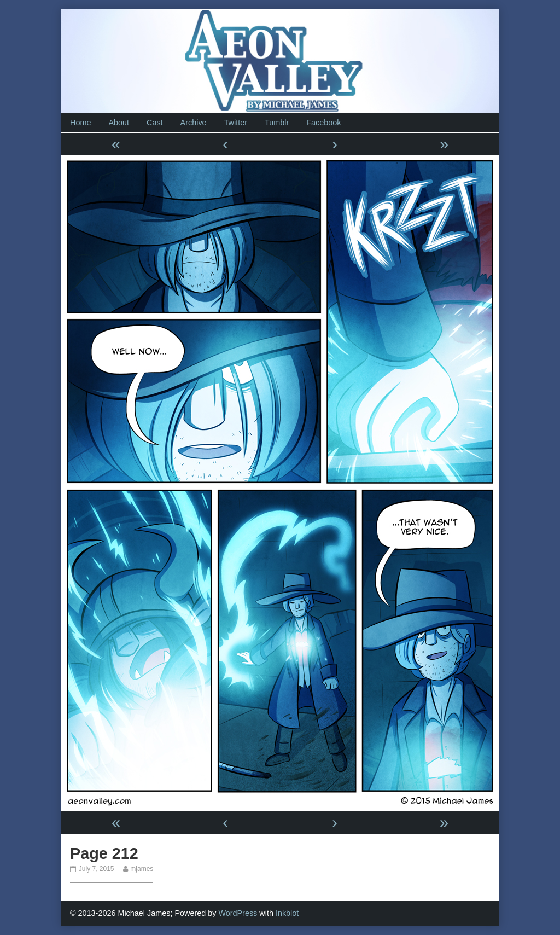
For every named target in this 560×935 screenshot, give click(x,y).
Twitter (236, 123)
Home (80, 123)
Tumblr (277, 123)
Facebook (323, 123)
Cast (155, 123)
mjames (141, 869)
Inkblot (287, 913)
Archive (194, 123)
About (119, 123)
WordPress (238, 913)
